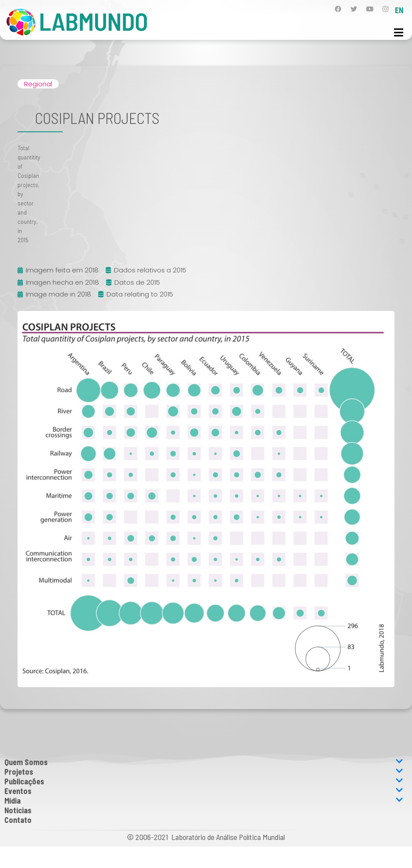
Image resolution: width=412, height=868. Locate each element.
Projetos (204, 772)
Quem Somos (204, 762)
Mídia (204, 801)
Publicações (204, 781)
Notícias (18, 810)
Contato (18, 820)
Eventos (204, 791)
